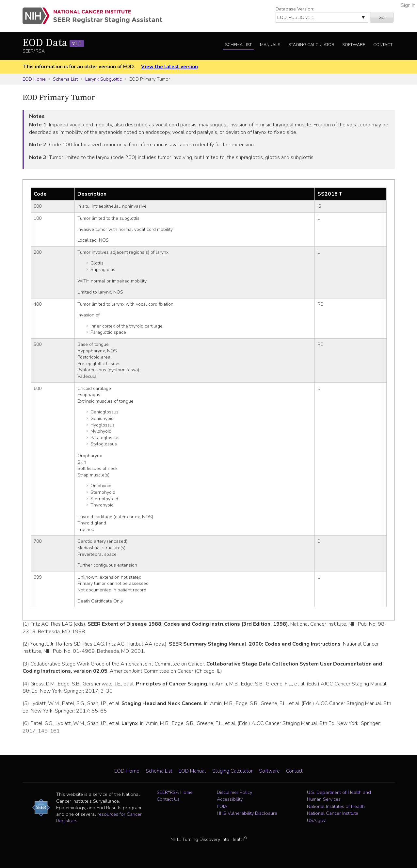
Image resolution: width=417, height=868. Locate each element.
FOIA (222, 806)
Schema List (238, 45)
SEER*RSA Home (175, 792)
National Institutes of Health (336, 806)
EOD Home (34, 79)
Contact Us (168, 799)
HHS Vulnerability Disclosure (247, 813)
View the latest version (169, 67)
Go (382, 17)
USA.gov (316, 820)
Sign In (408, 5)
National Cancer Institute (333, 813)
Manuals (270, 45)
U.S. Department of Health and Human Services (339, 796)
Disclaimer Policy (234, 792)
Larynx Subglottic (104, 79)
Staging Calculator (311, 45)
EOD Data (53, 43)
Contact (383, 45)
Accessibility (230, 799)
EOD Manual (192, 771)
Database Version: (295, 9)
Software (354, 45)
